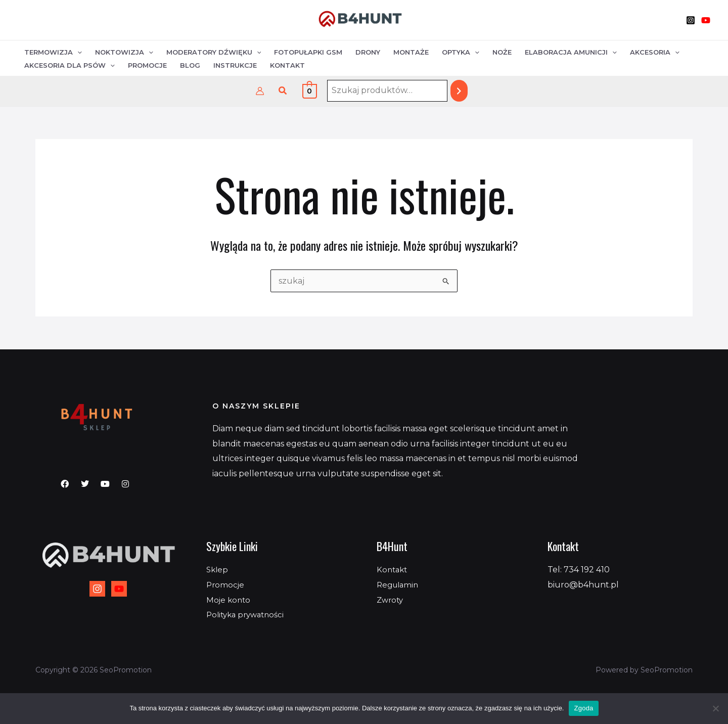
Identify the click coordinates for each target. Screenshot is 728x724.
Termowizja (53, 52)
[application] (77, 52)
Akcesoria (655, 52)
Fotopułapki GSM (308, 52)
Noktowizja (124, 52)
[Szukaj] (459, 91)
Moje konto (229, 600)
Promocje (147, 65)
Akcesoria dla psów (70, 65)
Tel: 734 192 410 (579, 570)
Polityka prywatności (248, 615)
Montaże (411, 52)
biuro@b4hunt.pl (583, 585)
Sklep (218, 570)
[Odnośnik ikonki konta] (260, 91)
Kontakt (287, 65)
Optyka (461, 52)
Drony (368, 52)
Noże (502, 52)
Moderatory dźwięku (214, 52)
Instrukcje (235, 65)
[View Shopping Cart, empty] (310, 91)
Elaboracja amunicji (571, 52)
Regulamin (399, 585)
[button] (283, 91)
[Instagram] (691, 20)
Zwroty (391, 600)
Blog (190, 65)
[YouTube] (706, 20)
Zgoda (583, 708)
